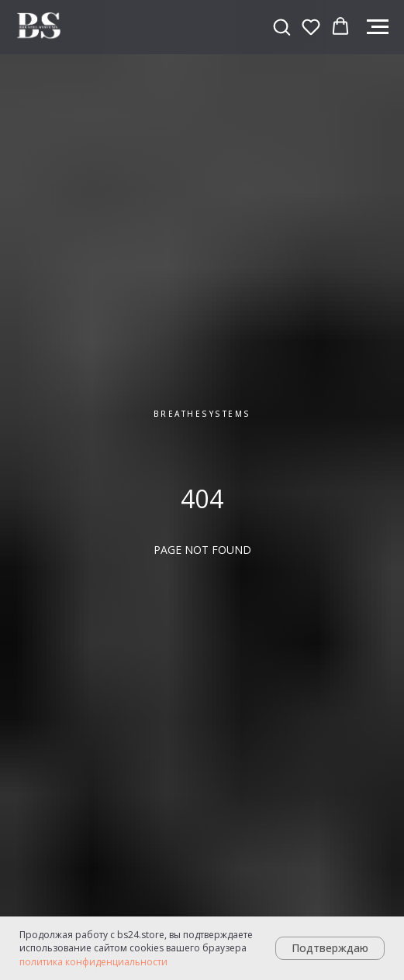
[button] (281, 26)
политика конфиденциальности (93, 962)
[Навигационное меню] (378, 27)
